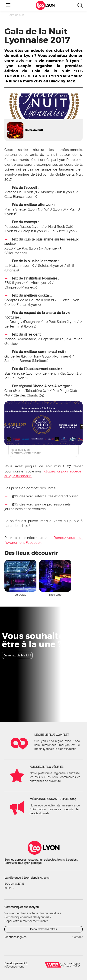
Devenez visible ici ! (17, 655)
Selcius (44, 266)
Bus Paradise (15, 373)
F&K (8, 283)
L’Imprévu (12, 287)
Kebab (9, 888)
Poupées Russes (18, 227)
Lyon (50, 5)
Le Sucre (58, 231)
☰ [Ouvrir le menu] (8, 5)
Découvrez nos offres (43, 929)
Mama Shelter (16, 209)
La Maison (13, 266)
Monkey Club (52, 192)
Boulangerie (14, 884)
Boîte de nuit (16, 15)
